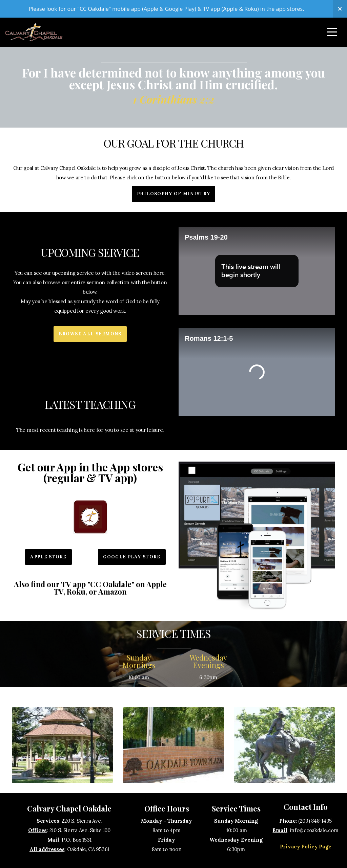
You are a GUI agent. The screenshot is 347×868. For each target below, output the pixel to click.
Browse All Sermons (90, 334)
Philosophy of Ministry (174, 194)
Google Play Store (132, 557)
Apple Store (48, 557)
